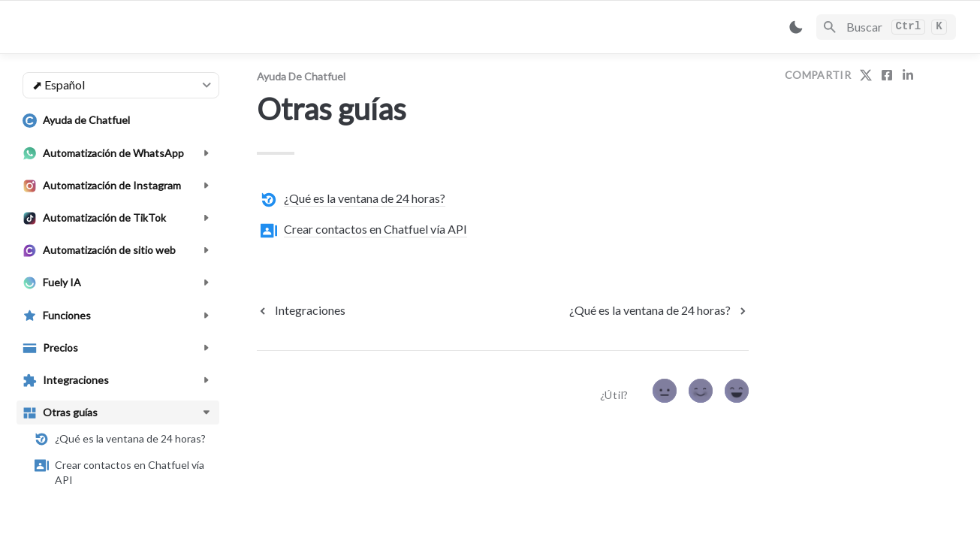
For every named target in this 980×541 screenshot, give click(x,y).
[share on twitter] (866, 75)
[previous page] (301, 310)
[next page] (659, 310)
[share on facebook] (887, 75)
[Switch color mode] (796, 27)
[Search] (886, 27)
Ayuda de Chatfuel (301, 76)
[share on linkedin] (908, 75)
